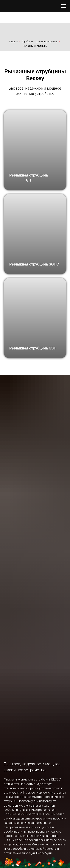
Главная (14, 42)
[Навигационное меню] (64, 6)
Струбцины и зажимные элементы (40, 42)
